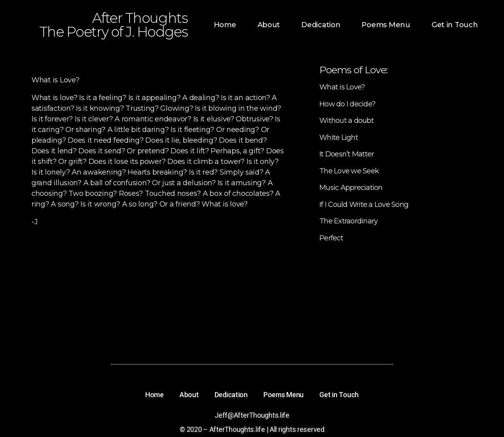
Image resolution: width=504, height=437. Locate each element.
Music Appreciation (351, 188)
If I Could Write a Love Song (364, 205)
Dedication (321, 25)
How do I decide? (347, 104)
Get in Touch (455, 25)
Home (225, 25)
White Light (339, 138)
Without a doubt (346, 121)
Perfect (331, 238)
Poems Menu (386, 25)
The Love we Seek (349, 171)
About (269, 25)
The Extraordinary (348, 221)
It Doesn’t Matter (346, 154)
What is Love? (342, 87)
